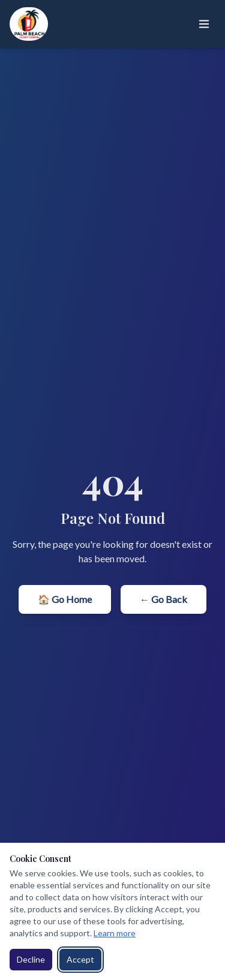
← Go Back (163, 599)
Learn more (115, 933)
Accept (80, 959)
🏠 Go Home (65, 599)
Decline (31, 959)
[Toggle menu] (204, 24)
